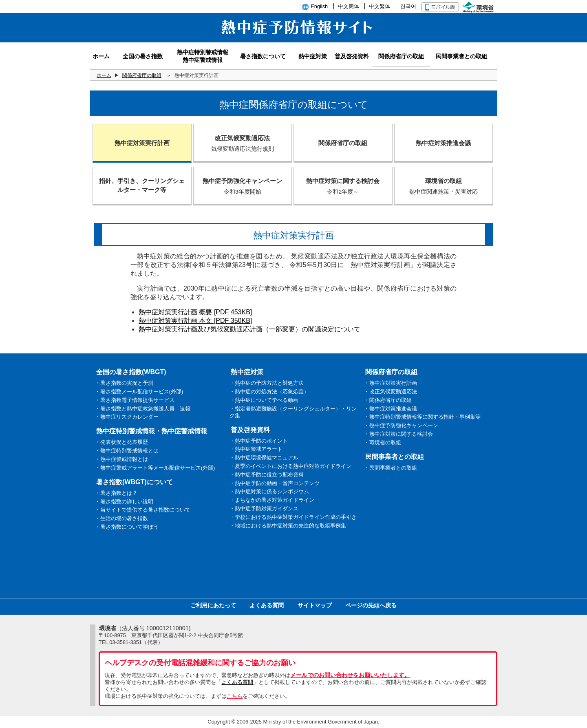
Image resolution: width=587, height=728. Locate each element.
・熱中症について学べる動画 (264, 400)
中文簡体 (349, 6)
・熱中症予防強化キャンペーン (401, 425)
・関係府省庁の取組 (388, 400)
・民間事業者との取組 (391, 468)
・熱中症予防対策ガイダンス (264, 508)
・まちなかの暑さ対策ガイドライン (272, 500)
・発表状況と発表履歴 (121, 442)
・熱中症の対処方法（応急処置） (269, 392)
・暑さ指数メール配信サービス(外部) (139, 392)
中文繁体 (380, 6)
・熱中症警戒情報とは (121, 459)
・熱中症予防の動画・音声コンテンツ (275, 483)
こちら (235, 696)
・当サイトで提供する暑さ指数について (143, 510)
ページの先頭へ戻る (371, 605)
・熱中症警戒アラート (256, 449)
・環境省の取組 (383, 442)
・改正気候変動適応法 (391, 392)
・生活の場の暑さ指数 (121, 518)
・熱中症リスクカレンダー (127, 417)
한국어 (408, 6)
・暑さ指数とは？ (116, 493)
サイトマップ (315, 605)
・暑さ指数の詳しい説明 (124, 502)
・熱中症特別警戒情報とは (127, 451)
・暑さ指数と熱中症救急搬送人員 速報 (143, 409)
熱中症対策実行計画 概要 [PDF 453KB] (195, 312)
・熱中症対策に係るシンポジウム (269, 491)
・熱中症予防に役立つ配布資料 (267, 475)
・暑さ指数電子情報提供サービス (135, 400)
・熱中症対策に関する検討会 (398, 434)
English (319, 6)
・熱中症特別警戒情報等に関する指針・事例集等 (422, 417)
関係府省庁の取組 (142, 75)
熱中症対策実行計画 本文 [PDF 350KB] (195, 321)
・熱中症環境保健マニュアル (264, 458)
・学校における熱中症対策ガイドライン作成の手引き (293, 517)
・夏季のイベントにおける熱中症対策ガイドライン (290, 466)
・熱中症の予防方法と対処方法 (267, 383)
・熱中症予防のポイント (259, 441)
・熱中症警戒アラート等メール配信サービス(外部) (155, 468)
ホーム (104, 75)
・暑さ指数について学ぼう (127, 527)
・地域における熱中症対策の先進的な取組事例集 (288, 526)
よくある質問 (267, 605)
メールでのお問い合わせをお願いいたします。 (350, 675)
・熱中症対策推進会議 (391, 409)
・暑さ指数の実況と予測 (124, 383)
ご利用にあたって (213, 605)
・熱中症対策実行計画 (391, 383)
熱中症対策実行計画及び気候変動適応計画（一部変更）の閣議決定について (249, 329)
